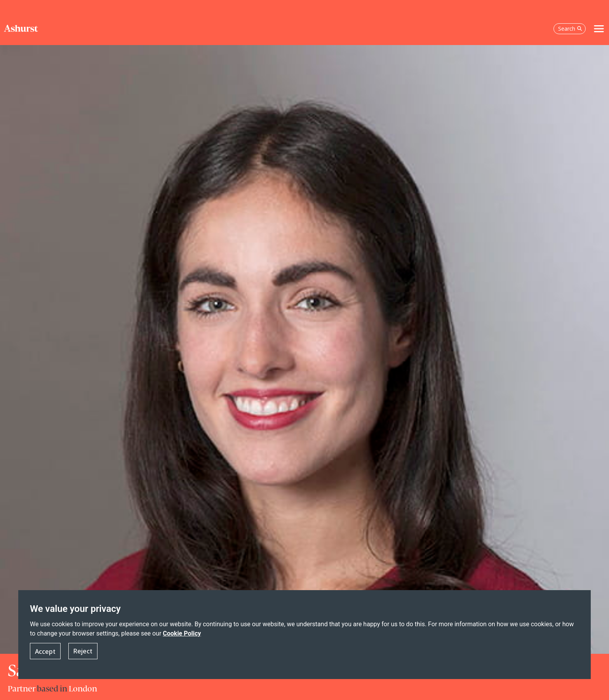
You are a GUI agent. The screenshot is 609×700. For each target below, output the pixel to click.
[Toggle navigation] (599, 29)
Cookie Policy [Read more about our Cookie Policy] (182, 634)
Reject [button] (83, 651)
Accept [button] (45, 651)
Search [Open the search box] (570, 29)
